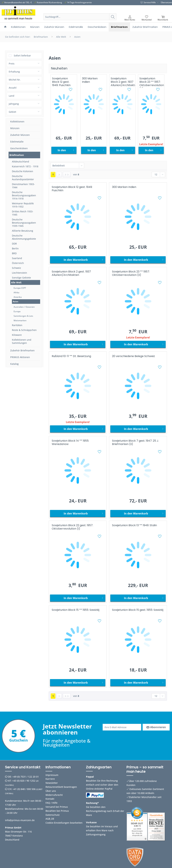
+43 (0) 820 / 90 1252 (24, 781)
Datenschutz (53, 815)
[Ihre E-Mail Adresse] (122, 727)
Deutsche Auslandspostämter (23, 178)
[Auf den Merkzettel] (71, 90)
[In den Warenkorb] (64, 150)
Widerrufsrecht (54, 795)
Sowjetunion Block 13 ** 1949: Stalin (134, 525)
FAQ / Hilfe (51, 803)
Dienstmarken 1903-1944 (23, 186)
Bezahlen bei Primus (57, 811)
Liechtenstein (19, 273)
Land (12, 96)
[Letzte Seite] (67, 175)
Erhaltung (14, 72)
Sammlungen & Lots (23, 316)
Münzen (15, 128)
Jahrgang (14, 104)
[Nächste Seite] (59, 175)
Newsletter (52, 783)
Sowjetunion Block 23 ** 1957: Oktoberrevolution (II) (152, 82)
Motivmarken (20, 320)
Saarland (17, 258)
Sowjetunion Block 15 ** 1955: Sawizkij (76, 610)
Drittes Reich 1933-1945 (23, 213)
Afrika (16, 292)
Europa (17, 311)
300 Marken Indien (90, 80)
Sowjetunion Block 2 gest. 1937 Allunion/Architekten (123, 82)
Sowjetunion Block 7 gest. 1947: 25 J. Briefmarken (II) (135, 443)
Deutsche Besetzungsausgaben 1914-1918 (24, 195)
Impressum (52, 775)
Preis (12, 64)
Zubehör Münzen (20, 135)
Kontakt (50, 799)
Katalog (14, 364)
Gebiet (12, 112)
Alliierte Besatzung (23, 231)
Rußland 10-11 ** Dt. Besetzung (71, 356)
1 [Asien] (53, 174)
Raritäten (17, 325)
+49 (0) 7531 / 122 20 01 (26, 777)
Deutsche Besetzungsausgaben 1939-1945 (24, 223)
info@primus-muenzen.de (20, 820)
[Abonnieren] (156, 727)
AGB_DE (50, 819)
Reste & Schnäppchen (24, 330)
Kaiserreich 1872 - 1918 (25, 166)
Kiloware (17, 335)
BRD (14, 253)
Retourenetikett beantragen (61, 787)
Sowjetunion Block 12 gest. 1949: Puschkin (61, 82)
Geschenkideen (19, 148)
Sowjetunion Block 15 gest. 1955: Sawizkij (138, 610)
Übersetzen (166, 2)
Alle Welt (16, 282)
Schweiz (16, 268)
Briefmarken (17, 155)
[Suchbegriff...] (80, 17)
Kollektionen (17, 121)
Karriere (50, 779)
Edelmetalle (17, 142)
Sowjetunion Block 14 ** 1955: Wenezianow (70, 443)
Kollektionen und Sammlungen (22, 341)
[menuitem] (80, 21)
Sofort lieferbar (22, 56)
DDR (14, 244)
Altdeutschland (20, 162)
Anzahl (13, 88)
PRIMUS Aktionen (20, 357)
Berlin (15, 248)
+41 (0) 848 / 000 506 (24, 789)
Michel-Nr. (15, 80)
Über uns (51, 791)
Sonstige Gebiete (21, 278)
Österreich (18, 263)
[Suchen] (113, 17)
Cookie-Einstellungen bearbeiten (64, 823)
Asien (16, 302)
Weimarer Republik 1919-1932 (23, 205)
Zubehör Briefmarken (22, 350)
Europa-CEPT (20, 288)
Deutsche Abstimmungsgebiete (24, 237)
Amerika (18, 297)
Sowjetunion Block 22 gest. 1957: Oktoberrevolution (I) (72, 527)
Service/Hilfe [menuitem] (148, 2)
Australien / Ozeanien (24, 307)
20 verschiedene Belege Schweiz (133, 356)
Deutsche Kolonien (23, 171)
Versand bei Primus (57, 807)
